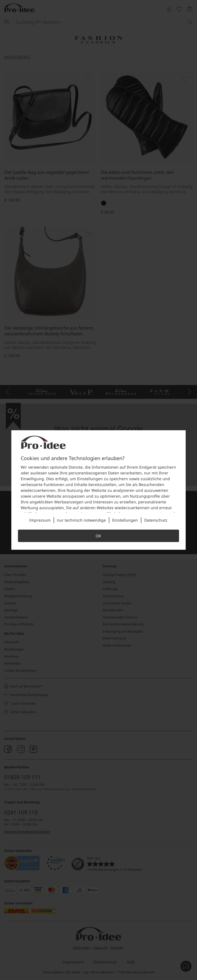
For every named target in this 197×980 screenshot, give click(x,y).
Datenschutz (156, 520)
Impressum (40, 520)
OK (98, 536)
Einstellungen (125, 520)
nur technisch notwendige (81, 520)
